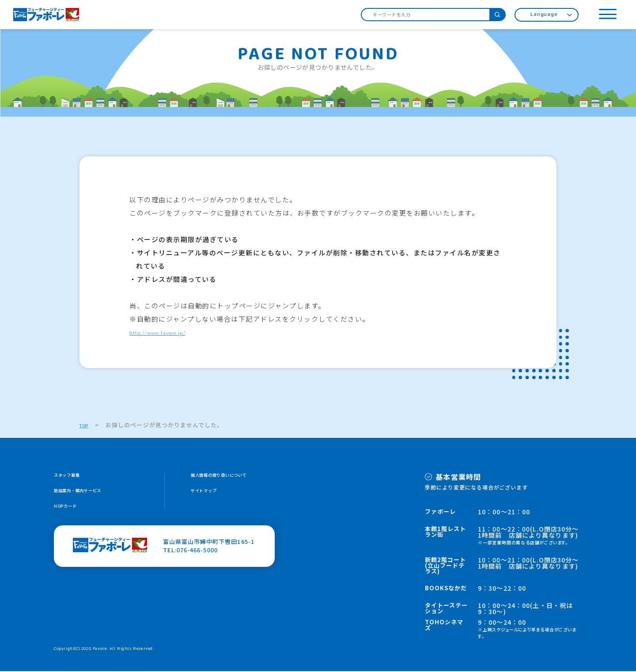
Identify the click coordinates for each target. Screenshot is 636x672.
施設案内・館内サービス (88, 494)
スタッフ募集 (72, 477)
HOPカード (70, 511)
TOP (86, 426)
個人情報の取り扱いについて (231, 477)
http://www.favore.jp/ (170, 333)
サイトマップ (209, 494)
